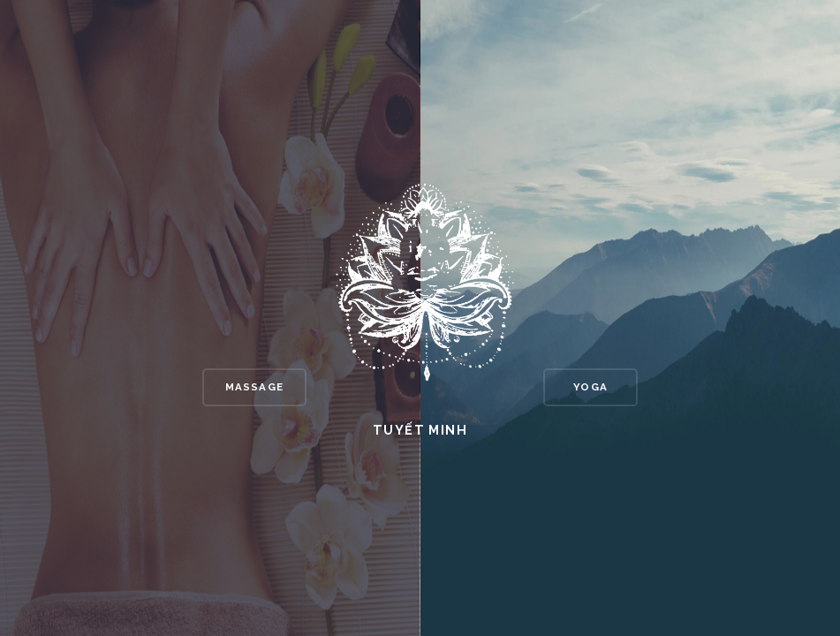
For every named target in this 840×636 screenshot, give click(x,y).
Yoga (590, 387)
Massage (254, 387)
